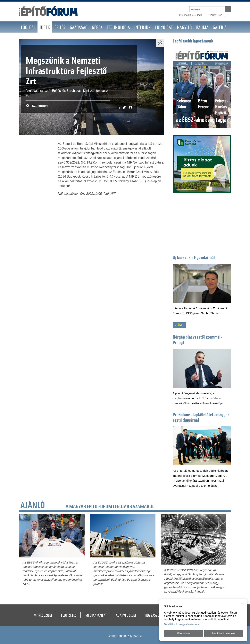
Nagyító (184, 28)
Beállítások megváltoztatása (182, 624)
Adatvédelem (126, 616)
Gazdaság (79, 28)
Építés (60, 28)
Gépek (97, 28)
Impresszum (42, 616)
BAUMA (202, 28)
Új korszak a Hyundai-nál (194, 258)
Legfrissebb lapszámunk (193, 41)
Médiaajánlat (96, 616)
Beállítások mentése (224, 633)
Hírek (45, 28)
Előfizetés (69, 616)
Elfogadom (184, 633)
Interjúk (142, 28)
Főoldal (28, 28)
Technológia (118, 28)
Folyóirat (164, 28)
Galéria (220, 28)
